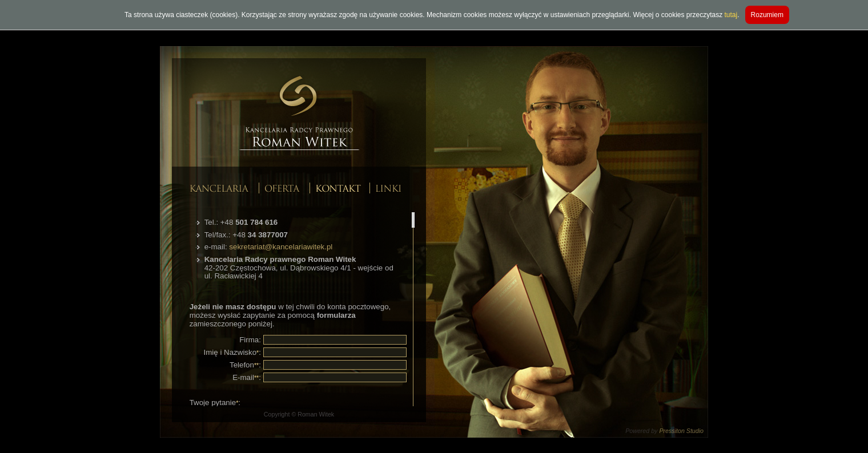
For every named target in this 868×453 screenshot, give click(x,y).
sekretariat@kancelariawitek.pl (281, 247)
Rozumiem (767, 15)
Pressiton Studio (681, 431)
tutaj (731, 15)
